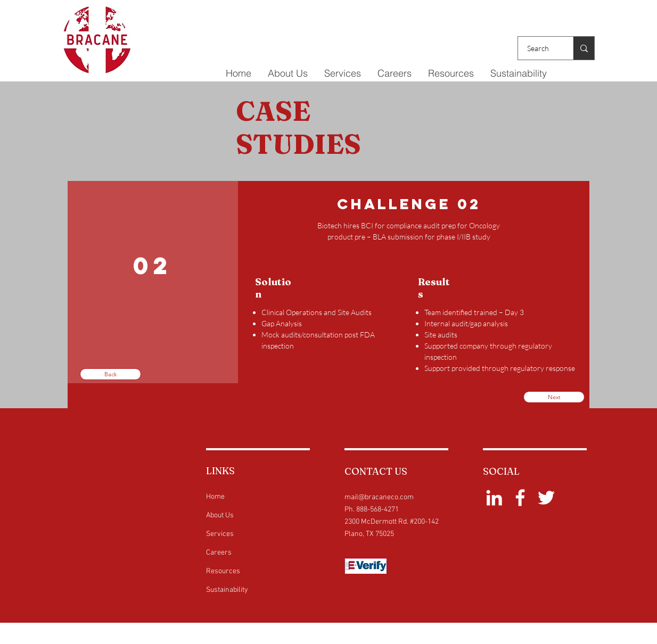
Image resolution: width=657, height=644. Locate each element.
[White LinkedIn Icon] (494, 498)
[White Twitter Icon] (546, 498)
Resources (223, 571)
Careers (219, 553)
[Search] (539, 48)
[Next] (554, 397)
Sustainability (227, 590)
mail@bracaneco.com (379, 497)
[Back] (110, 374)
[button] (342, 73)
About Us (220, 515)
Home (215, 497)
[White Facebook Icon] (520, 498)
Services (220, 534)
